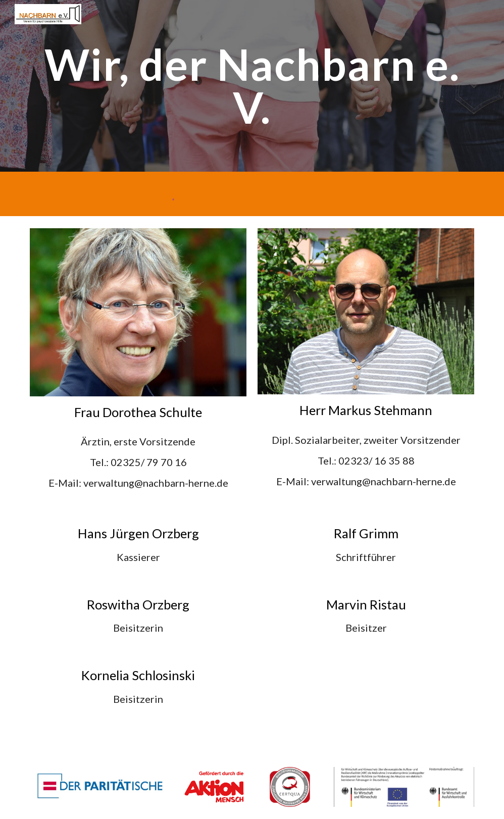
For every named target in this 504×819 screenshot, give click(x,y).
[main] (252, 86)
